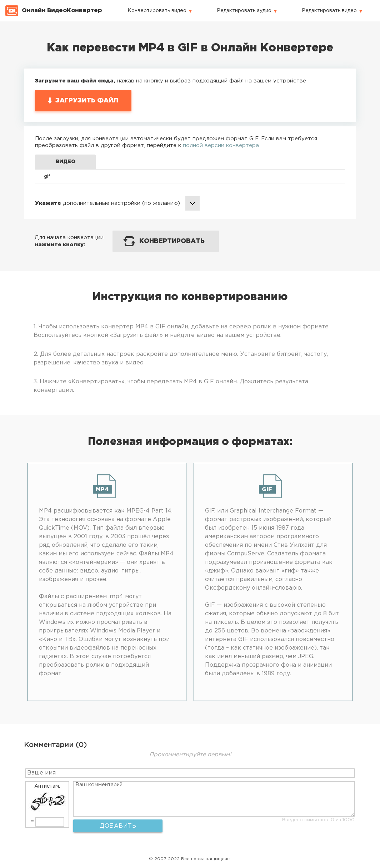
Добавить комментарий (118, 828)
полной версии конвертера (221, 145)
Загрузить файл (87, 101)
